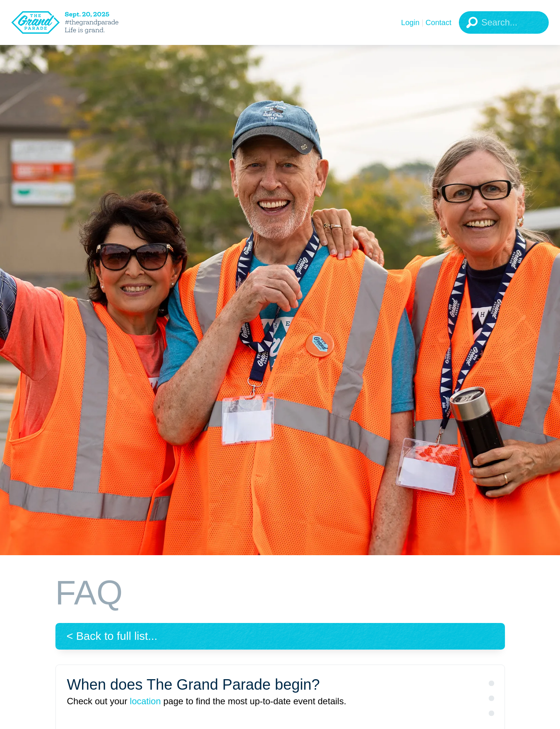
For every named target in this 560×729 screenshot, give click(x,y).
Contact (438, 22)
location (146, 701)
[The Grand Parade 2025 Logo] (77, 22)
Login (410, 22)
